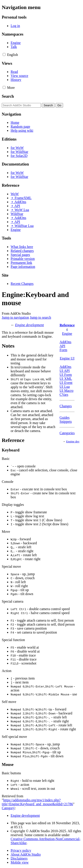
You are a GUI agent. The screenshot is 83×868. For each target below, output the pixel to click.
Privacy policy (21, 850)
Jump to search (41, 317)
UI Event (66, 383)
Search (8, 96)
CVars (64, 395)
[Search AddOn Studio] (21, 105)
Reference (67, 325)
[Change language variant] (13, 55)
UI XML (66, 379)
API (62, 346)
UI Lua (65, 387)
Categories (67, 433)
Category (8, 808)
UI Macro (67, 391)
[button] (4, 54)
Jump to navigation (15, 317)
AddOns (65, 342)
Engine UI (67, 358)
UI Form (66, 375)
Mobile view (20, 862)
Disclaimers (19, 858)
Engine (67, 334)
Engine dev (73, 441)
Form (63, 350)
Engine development (29, 325)
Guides (65, 418)
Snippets (66, 422)
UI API (65, 371)
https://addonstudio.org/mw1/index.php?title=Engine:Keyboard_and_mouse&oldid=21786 (37, 802)
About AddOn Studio (26, 854)
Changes (66, 406)
